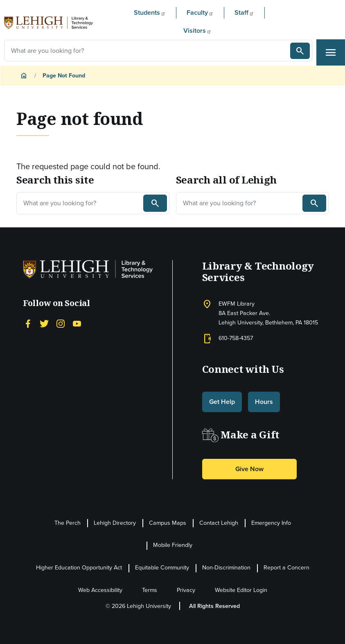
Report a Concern (286, 568)
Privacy (186, 590)
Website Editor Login (241, 590)
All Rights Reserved (214, 606)
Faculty (200, 12)
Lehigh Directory (115, 523)
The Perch (68, 523)
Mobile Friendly (173, 545)
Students (150, 12)
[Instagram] (61, 322)
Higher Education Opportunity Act (79, 568)
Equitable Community (162, 568)
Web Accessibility (100, 590)
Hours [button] (264, 402)
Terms (150, 590)
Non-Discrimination (226, 568)
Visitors (197, 30)
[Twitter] (44, 322)
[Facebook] (28, 322)
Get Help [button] (222, 402)
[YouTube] (77, 322)
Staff (244, 12)
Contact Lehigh (219, 523)
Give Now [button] (249, 469)
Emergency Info (271, 523)
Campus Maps (168, 523)
